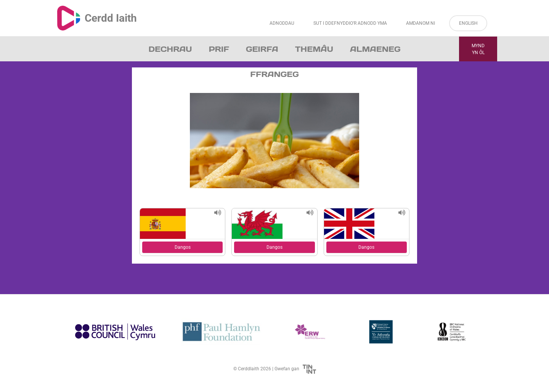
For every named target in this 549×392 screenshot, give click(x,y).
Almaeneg (375, 49)
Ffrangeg (274, 74)
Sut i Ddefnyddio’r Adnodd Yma (350, 23)
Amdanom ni (421, 23)
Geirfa (262, 49)
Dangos (183, 247)
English (468, 23)
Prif (219, 49)
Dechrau (170, 49)
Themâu (314, 49)
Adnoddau (282, 23)
